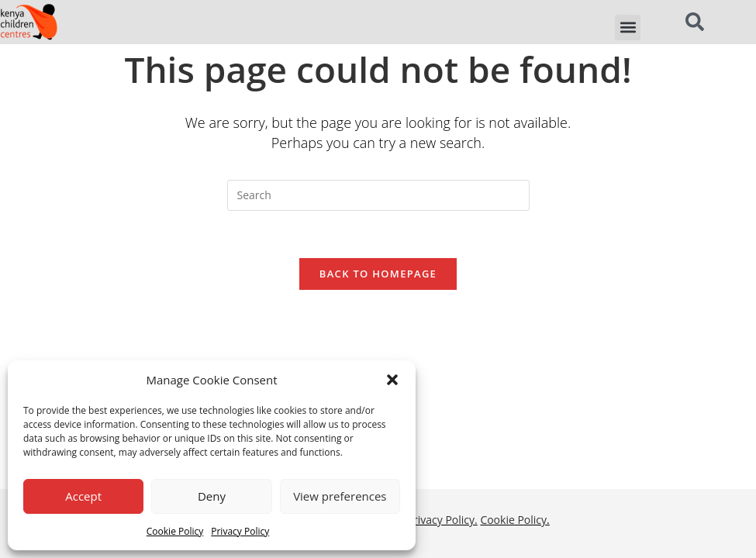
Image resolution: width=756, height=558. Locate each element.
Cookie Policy (175, 531)
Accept (83, 496)
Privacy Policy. (442, 360)
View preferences (340, 496)
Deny (212, 496)
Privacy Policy (240, 531)
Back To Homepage (378, 274)
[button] (392, 380)
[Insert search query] (378, 195)
